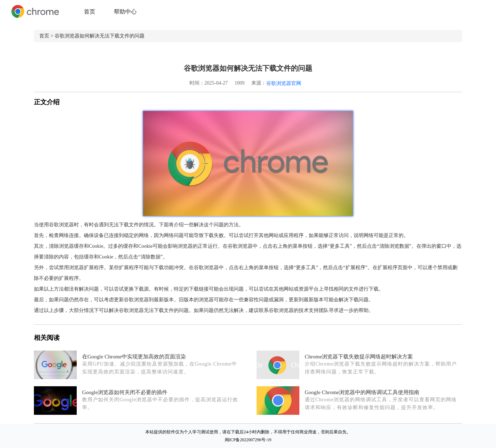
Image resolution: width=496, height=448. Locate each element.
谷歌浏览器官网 (284, 83)
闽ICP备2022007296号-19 (248, 440)
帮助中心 (125, 12)
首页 (90, 12)
